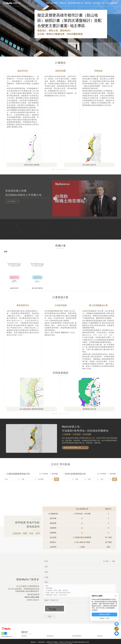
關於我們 (55, 3)
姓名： (47, 568)
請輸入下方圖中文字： (52, 607)
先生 (107, 568)
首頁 (48, 3)
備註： (47, 589)
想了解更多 (12, 201)
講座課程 (88, 3)
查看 (57, 486)
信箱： (47, 584)
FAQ (103, 3)
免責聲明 (100, 636)
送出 (50, 623)
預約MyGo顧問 (104, 614)
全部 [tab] (5, 252)
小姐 (113, 568)
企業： (47, 573)
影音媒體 (96, 3)
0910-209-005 (32, 597)
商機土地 (63, 3)
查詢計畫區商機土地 (76, 3)
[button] (53, 169)
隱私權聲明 (50, 636)
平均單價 (45, 480)
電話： (47, 579)
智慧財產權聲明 (77, 636)
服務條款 (24, 636)
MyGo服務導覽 (112, 3)
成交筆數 (55, 480)
